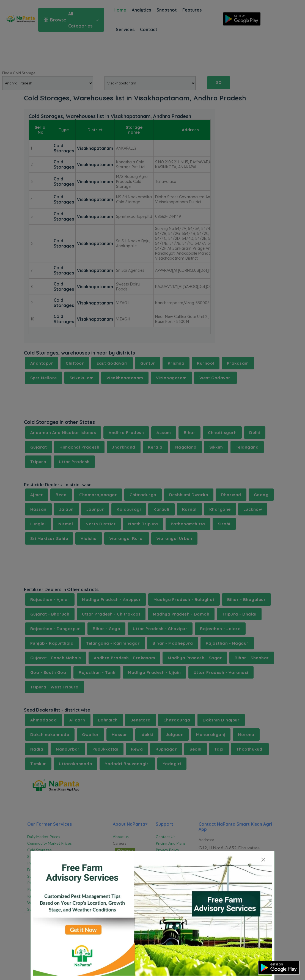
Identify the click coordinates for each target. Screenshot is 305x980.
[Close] (263, 860)
